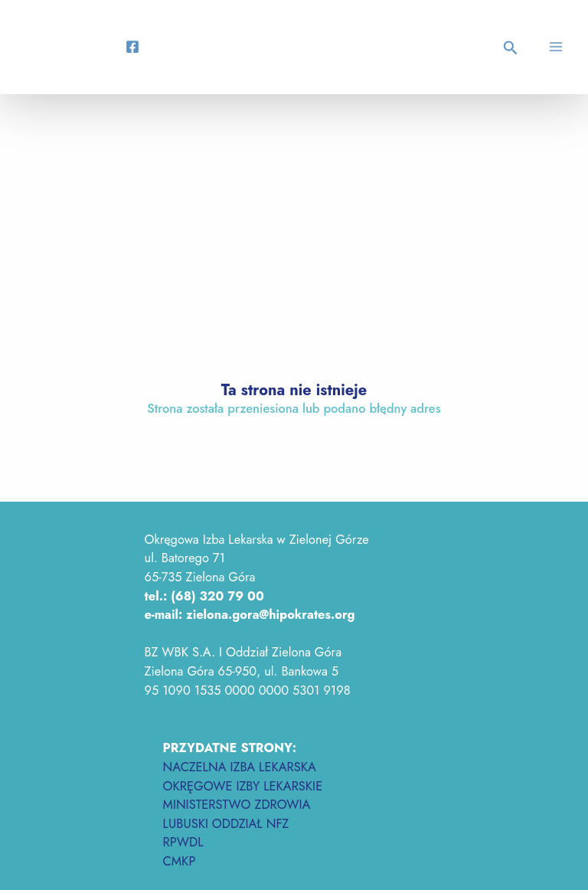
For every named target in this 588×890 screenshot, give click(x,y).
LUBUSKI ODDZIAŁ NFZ (226, 823)
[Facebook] (132, 47)
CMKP (180, 861)
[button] (513, 49)
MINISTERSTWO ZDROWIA (237, 804)
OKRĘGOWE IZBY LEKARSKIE (243, 786)
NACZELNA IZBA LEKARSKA (240, 767)
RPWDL (183, 842)
